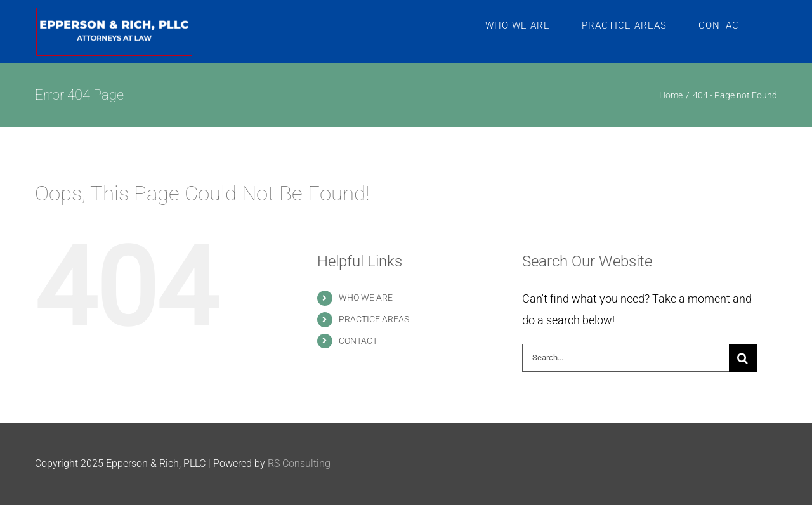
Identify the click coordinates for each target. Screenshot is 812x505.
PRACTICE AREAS (374, 319)
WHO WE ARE (366, 298)
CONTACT (358, 341)
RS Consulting (299, 463)
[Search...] (625, 358)
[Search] (743, 358)
